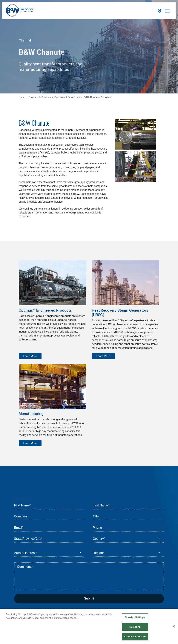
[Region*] (128, 553)
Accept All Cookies (135, 638)
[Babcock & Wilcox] (20, 11)
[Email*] (50, 528)
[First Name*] (50, 505)
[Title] (128, 517)
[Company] (50, 517)
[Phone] (128, 528)
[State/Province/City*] (50, 539)
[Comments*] (89, 576)
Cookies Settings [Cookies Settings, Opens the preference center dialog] (135, 619)
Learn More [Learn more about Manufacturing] (30, 443)
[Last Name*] (128, 505)
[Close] (174, 628)
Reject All (135, 628)
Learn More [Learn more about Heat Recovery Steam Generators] (103, 356)
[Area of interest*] (50, 553)
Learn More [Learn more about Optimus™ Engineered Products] (30, 356)
